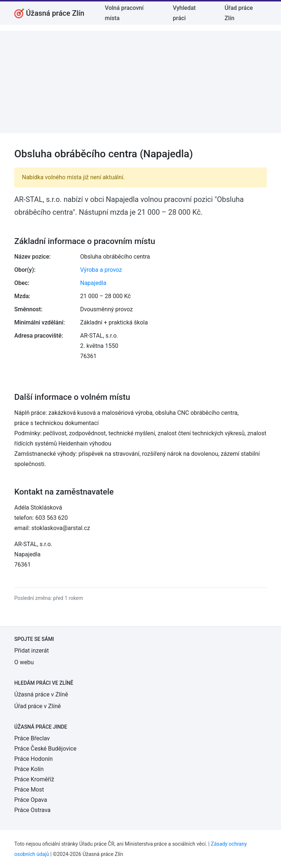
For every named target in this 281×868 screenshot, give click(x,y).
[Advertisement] (140, 82)
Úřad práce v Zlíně (38, 706)
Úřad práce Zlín (239, 13)
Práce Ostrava (32, 810)
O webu (24, 662)
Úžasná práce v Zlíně (41, 694)
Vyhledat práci (184, 13)
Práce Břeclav (32, 738)
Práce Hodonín (33, 759)
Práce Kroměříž (34, 779)
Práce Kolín (29, 769)
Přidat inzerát (31, 651)
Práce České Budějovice (45, 749)
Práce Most (29, 790)
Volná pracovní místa (124, 13)
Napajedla (93, 283)
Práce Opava (31, 800)
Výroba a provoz (101, 270)
